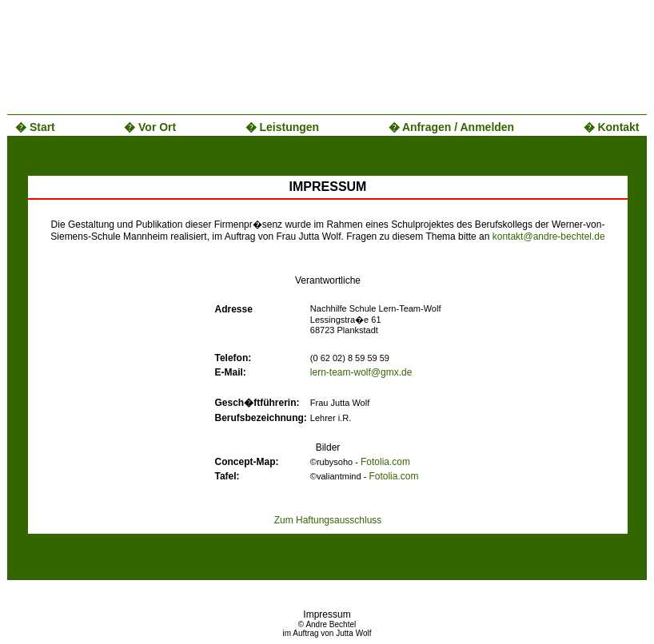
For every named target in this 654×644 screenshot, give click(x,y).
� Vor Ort (150, 127)
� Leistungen (283, 127)
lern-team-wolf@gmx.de (361, 372)
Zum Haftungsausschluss (328, 520)
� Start (35, 127)
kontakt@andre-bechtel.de (549, 237)
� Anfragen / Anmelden (452, 127)
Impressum (327, 614)
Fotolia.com (385, 462)
